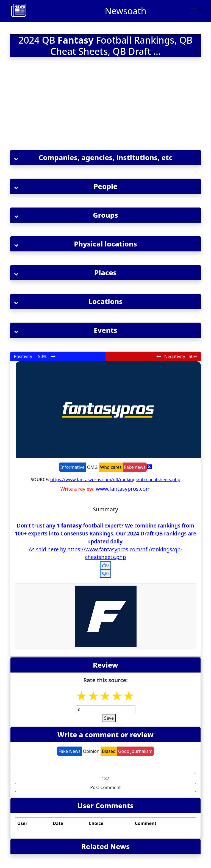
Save (109, 718)
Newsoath (126, 11)
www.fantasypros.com (123, 489)
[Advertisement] (105, 104)
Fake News (70, 751)
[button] (105, 158)
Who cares (111, 467)
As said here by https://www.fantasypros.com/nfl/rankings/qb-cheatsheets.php (106, 553)
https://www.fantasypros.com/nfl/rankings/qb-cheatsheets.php (115, 480)
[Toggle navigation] (193, 11)
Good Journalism (135, 751)
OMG (92, 467)
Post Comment (105, 787)
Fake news (135, 467)
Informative (73, 467)
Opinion (91, 751)
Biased (109, 751)
